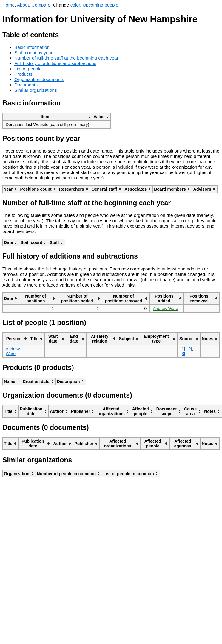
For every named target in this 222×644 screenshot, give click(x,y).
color (75, 5)
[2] (190, 349)
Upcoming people (101, 5)
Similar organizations (36, 90)
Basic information (32, 47)
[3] (183, 354)
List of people (28, 69)
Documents (26, 85)
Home (9, 5)
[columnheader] (48, 117)
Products (23, 74)
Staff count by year (33, 53)
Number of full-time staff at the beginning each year (66, 58)
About (23, 5)
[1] (183, 349)
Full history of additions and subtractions (55, 63)
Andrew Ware (165, 309)
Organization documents (39, 79)
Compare (41, 5)
